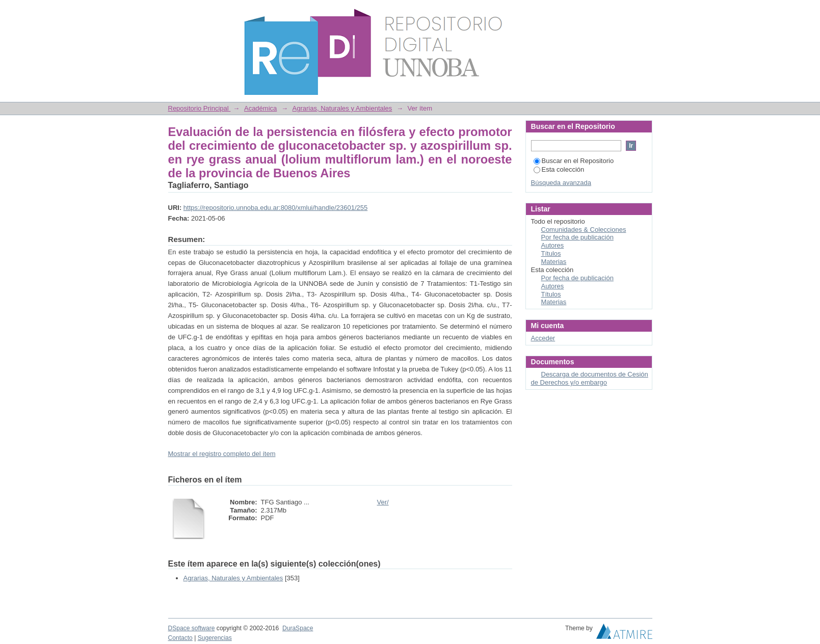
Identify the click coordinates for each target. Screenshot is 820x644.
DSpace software (192, 628)
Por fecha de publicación (577, 237)
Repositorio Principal (200, 108)
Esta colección (559, 169)
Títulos (551, 253)
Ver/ (383, 502)
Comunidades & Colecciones (584, 230)
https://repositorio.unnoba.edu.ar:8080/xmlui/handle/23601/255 (275, 208)
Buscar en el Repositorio (574, 161)
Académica (260, 108)
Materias (554, 262)
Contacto (180, 638)
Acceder (543, 338)
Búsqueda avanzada (561, 183)
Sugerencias (215, 638)
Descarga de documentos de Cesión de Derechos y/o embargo (590, 378)
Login (644, 12)
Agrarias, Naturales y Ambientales (342, 108)
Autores (553, 245)
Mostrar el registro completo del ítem (222, 454)
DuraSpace (298, 628)
